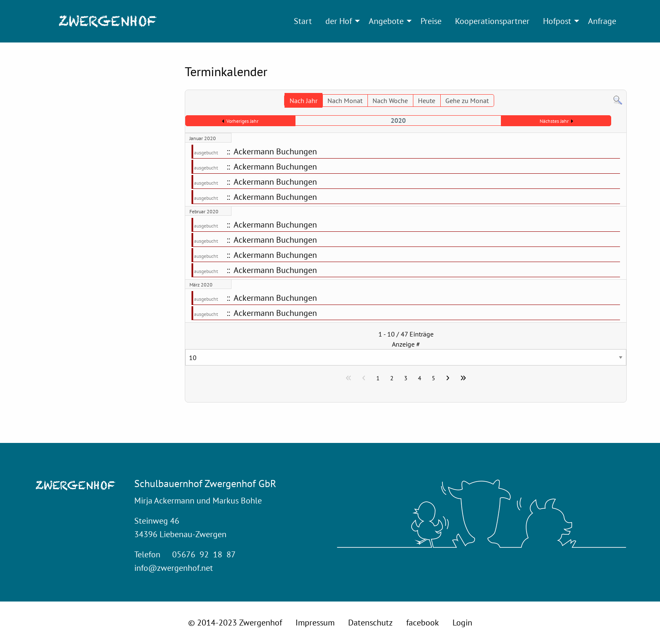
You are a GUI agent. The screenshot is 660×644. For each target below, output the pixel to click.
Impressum (315, 623)
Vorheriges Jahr (242, 121)
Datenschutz (370, 623)
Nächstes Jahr (554, 121)
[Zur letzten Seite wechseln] (463, 378)
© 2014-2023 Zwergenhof (235, 623)
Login (462, 623)
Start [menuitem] (303, 21)
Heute (427, 101)
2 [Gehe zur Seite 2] (392, 378)
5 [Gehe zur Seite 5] (434, 378)
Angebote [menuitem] (386, 21)
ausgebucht (206, 152)
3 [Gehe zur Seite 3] (406, 378)
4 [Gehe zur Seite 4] (420, 378)
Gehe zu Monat (467, 101)
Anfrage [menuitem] (602, 21)
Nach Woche (390, 101)
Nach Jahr (303, 101)
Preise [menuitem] (431, 21)
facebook (423, 623)
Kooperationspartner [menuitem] (492, 21)
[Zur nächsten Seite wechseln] (448, 378)
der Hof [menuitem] (339, 21)
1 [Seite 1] (378, 378)
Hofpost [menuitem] (557, 21)
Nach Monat (345, 101)
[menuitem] (103, 21)
